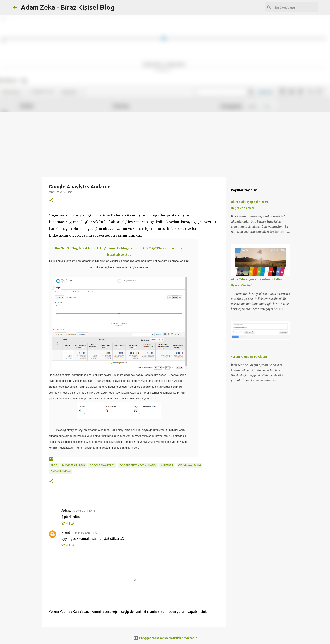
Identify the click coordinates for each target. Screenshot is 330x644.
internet (167, 465)
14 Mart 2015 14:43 (86, 533)
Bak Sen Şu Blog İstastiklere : (76, 248)
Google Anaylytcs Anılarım (138, 465)
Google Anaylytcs (102, 465)
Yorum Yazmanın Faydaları (249, 357)
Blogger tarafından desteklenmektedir (165, 638)
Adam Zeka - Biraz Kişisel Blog (68, 7)
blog (54, 465)
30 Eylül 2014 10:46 (84, 511)
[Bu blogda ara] (295, 7)
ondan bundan (61, 471)
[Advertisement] (165, 144)
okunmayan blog (190, 465)
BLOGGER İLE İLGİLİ (74, 465)
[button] (51, 201)
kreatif (67, 532)
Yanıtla (68, 523)
